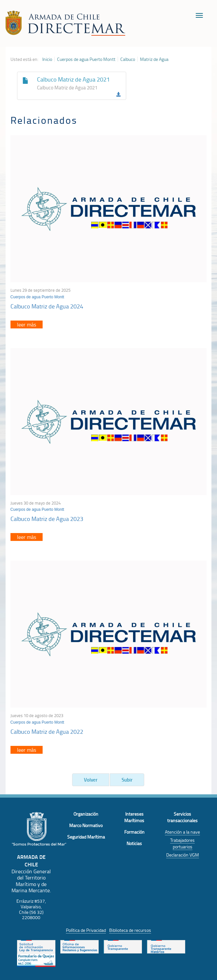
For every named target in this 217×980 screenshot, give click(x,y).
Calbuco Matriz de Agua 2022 (47, 731)
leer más (27, 324)
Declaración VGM (183, 855)
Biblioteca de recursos (130, 930)
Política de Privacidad (86, 930)
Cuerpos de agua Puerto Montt (86, 59)
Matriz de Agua (154, 59)
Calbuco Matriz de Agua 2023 (47, 519)
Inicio (47, 59)
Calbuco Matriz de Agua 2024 (47, 306)
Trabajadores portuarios (182, 843)
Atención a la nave (182, 832)
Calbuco (128, 59)
